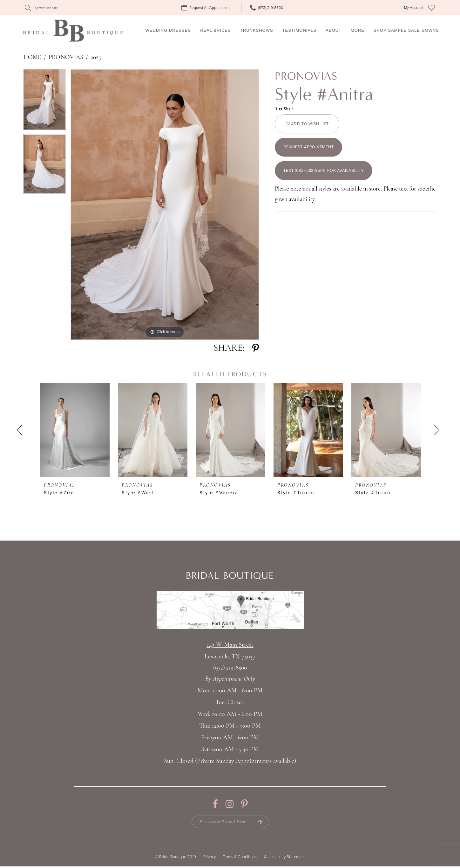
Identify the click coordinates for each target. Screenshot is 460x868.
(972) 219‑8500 (230, 668)
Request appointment (313, 152)
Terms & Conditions (240, 858)
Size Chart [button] (286, 109)
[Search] (63, 8)
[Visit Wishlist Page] (432, 8)
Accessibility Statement (284, 858)
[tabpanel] (45, 102)
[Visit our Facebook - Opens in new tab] (215, 804)
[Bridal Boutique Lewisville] (73, 30)
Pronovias (66, 58)
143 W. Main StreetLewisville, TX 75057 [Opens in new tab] (230, 651)
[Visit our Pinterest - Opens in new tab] (244, 804)
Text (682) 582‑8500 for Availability (330, 178)
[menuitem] (207, 8)
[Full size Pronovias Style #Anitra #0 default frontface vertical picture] (165, 205)
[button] (414, 8)
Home (32, 58)
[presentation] (75, 430)
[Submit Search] (28, 8)
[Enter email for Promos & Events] (230, 823)
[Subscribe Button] (264, 823)
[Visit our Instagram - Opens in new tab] (230, 804)
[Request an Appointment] (207, 8)
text (403, 198)
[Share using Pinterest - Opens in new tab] (256, 348)
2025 (96, 58)
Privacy (210, 858)
